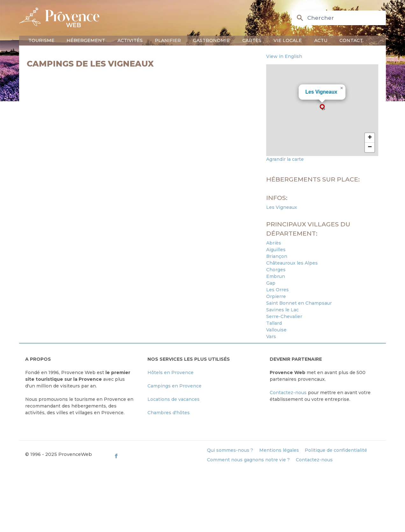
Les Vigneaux (321, 92)
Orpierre (276, 296)
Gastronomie (211, 40)
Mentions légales (279, 450)
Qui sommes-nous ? (230, 450)
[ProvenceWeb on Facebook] (157, 456)
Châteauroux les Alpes (292, 263)
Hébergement (86, 40)
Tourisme (41, 40)
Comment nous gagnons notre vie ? (248, 460)
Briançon (277, 256)
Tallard (274, 323)
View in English (284, 56)
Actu (321, 40)
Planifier (168, 40)
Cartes (252, 40)
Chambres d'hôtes (169, 413)
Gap (271, 283)
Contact (351, 40)
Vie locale (288, 40)
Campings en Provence (174, 386)
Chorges (276, 270)
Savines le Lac (282, 310)
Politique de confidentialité (336, 450)
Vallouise (276, 330)
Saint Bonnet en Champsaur (299, 303)
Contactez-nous (288, 393)
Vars (271, 337)
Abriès (274, 243)
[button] (322, 107)
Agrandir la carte (285, 159)
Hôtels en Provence (171, 372)
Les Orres (277, 290)
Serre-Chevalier (284, 316)
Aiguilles (276, 250)
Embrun (276, 276)
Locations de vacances (174, 399)
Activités (130, 40)
